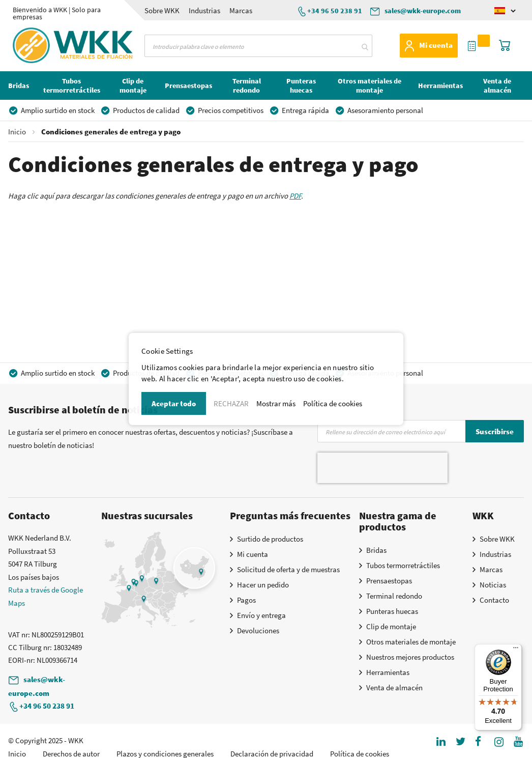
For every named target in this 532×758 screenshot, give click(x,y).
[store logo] (46, 45)
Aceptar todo (174, 403)
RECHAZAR (231, 403)
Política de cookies (333, 403)
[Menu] (516, 650)
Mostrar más (276, 403)
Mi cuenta (436, 45)
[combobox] (258, 46)
